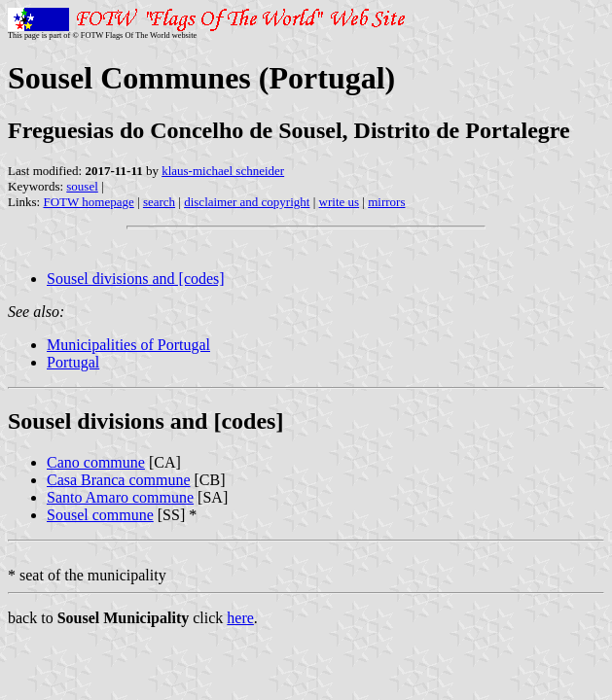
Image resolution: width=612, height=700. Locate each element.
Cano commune (96, 462)
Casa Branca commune (119, 480)
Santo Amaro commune (120, 497)
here (240, 618)
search (159, 202)
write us (340, 202)
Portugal (73, 362)
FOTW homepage (88, 202)
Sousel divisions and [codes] (136, 279)
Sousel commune (100, 515)
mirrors (386, 202)
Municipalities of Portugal (128, 345)
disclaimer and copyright (247, 202)
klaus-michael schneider (223, 171)
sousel (82, 186)
